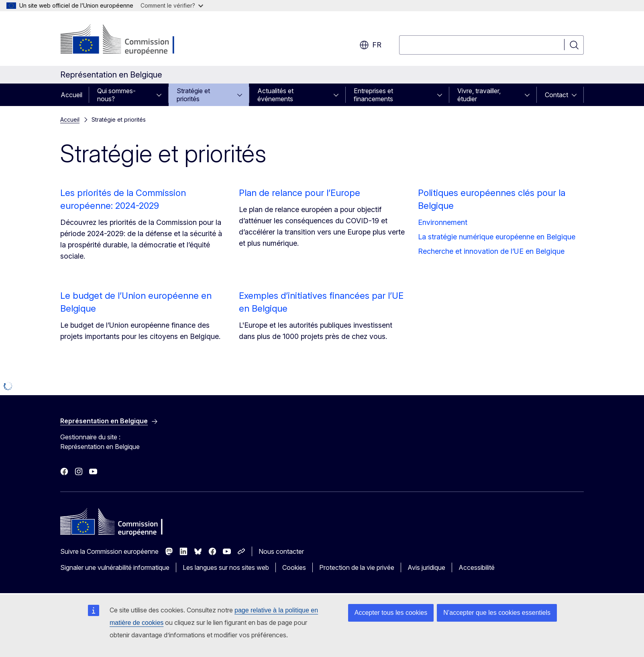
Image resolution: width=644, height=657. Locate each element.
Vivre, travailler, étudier (479, 95)
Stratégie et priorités (193, 95)
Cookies (294, 567)
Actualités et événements (275, 95)
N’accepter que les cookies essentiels (497, 613)
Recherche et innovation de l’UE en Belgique (491, 251)
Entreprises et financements (373, 95)
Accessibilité (477, 567)
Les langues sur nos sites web (226, 567)
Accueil (71, 95)
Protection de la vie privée (357, 567)
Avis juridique (426, 567)
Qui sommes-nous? (116, 95)
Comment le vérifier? (172, 5)
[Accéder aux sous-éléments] (161, 95)
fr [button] (370, 45)
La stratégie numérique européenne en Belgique (497, 237)
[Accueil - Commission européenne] (125, 40)
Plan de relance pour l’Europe (300, 193)
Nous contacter (281, 551)
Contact (556, 95)
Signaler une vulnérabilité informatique (115, 567)
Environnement (443, 222)
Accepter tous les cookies (391, 613)
